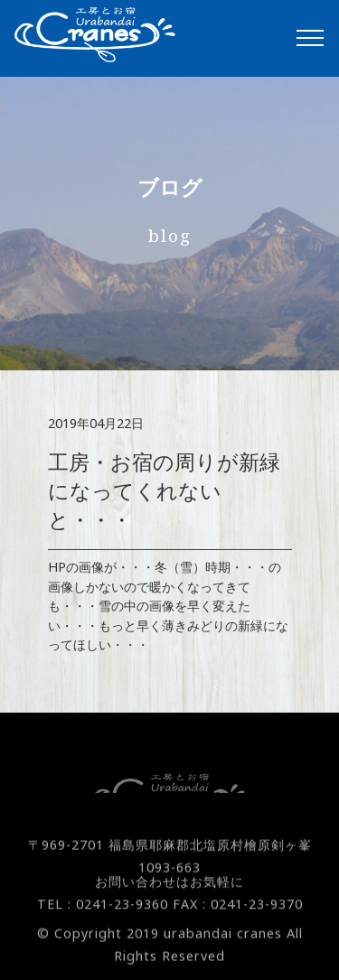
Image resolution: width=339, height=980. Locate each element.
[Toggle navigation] (311, 38)
